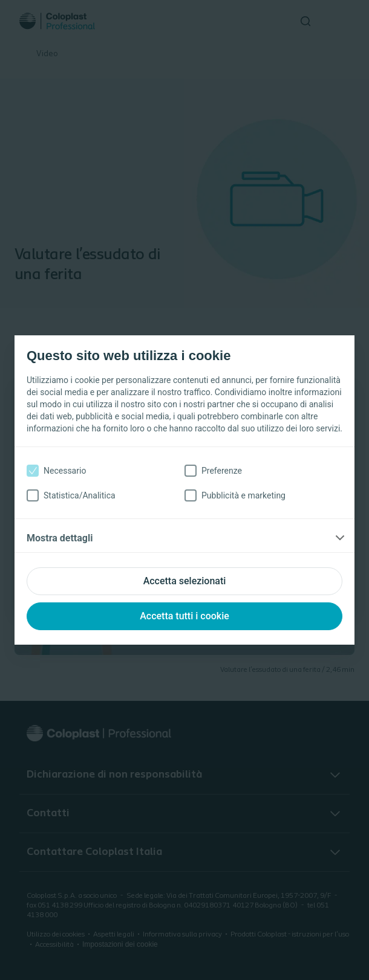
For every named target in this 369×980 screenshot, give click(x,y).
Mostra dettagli (60, 538)
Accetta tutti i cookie (184, 616)
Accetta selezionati (185, 581)
